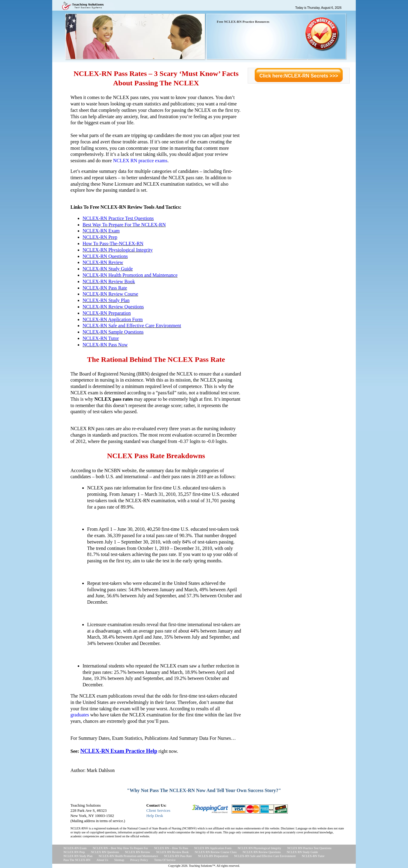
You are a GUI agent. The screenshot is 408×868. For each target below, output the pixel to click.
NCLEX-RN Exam (101, 231)
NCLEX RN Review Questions (262, 852)
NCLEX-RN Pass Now (105, 345)
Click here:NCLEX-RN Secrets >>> (299, 76)
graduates (80, 715)
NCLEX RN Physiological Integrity (260, 848)
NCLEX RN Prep (74, 852)
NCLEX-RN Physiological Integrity (118, 250)
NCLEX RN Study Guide (303, 852)
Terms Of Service (165, 860)
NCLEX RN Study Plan (78, 856)
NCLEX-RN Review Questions (113, 307)
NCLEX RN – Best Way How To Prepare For (120, 848)
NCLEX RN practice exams (140, 161)
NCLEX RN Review (138, 852)
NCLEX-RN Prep (100, 237)
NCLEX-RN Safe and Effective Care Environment (132, 326)
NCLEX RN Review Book (173, 852)
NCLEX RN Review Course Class (216, 852)
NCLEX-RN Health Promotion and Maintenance (130, 275)
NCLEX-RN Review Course (110, 294)
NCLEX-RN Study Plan (106, 300)
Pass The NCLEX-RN (77, 860)
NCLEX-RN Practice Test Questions (118, 218)
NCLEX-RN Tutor (101, 338)
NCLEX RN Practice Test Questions (309, 848)
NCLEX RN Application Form (213, 848)
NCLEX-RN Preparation (107, 313)
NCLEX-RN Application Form (113, 319)
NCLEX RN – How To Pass (171, 848)
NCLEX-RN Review (103, 262)
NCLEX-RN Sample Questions (113, 332)
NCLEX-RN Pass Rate (105, 288)
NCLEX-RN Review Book (109, 281)
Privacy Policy (139, 860)
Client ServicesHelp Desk (158, 813)
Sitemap (119, 860)
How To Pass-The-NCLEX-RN (113, 244)
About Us (102, 860)
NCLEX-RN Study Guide (108, 269)
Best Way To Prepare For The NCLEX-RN (124, 225)
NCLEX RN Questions (105, 852)
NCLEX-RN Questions (105, 256)
